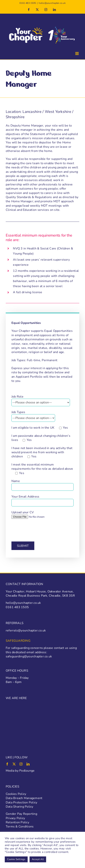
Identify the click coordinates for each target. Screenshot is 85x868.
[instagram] (21, 764)
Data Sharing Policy (20, 807)
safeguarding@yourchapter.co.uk (29, 656)
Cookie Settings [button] (16, 859)
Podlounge (27, 771)
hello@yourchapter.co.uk (52, 3)
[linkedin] (28, 764)
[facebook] (7, 764)
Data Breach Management (24, 798)
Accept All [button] (38, 859)
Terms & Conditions (20, 827)
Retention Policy (17, 822)
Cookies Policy (16, 794)
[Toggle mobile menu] (77, 54)
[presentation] (40, 530)
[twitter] (14, 764)
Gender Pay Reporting (21, 814)
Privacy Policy (15, 818)
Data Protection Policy (21, 802)
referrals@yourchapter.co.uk (26, 630)
